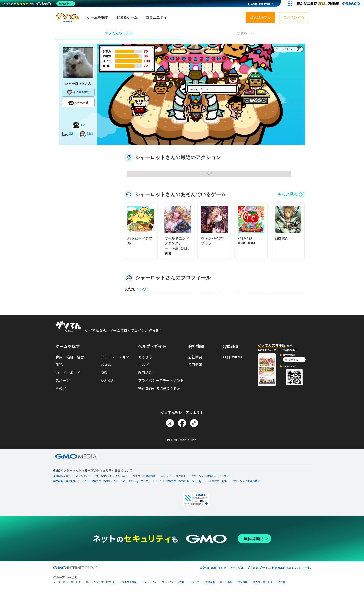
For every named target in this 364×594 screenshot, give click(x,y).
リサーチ (195, 582)
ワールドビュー (286, 49)
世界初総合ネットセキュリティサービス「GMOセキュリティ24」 (90, 476)
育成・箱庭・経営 (70, 357)
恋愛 (104, 373)
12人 (144, 289)
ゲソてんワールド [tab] (119, 33)
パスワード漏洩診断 (144, 476)
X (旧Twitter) (233, 357)
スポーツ (63, 380)
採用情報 (195, 365)
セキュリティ (150, 582)
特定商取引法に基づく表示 (159, 388)
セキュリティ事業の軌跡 (246, 481)
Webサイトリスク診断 (173, 476)
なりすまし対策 (218, 481)
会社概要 (195, 357)
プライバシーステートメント (161, 380)
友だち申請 (78, 103)
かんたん (108, 380)
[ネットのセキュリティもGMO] (39, 4)
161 (86, 134)
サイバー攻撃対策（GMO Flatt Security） (180, 481)
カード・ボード (68, 373)
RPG (59, 365)
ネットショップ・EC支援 (100, 582)
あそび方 (145, 357)
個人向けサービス (263, 582)
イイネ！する (78, 92)
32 (67, 134)
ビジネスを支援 (128, 582)
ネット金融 (226, 582)
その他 (61, 388)
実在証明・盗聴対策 (64, 481)
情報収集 (210, 582)
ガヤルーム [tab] (245, 33)
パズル (106, 365)
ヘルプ (143, 365)
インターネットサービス (67, 582)
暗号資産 (243, 582)
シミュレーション (115, 357)
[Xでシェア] (170, 423)
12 (79, 125)
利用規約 (145, 373)
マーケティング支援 (173, 582)
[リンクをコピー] (194, 423)
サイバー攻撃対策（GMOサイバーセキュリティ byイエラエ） (116, 481)
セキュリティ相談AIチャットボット (211, 476)
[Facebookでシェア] (182, 423)
